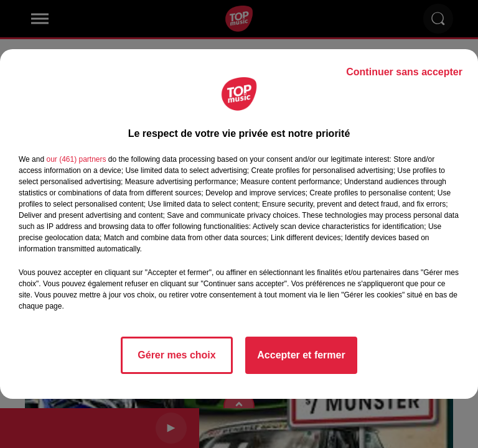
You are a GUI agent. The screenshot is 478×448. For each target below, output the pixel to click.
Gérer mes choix (176, 355)
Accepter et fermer (301, 355)
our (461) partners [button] (76, 159)
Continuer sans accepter (404, 72)
